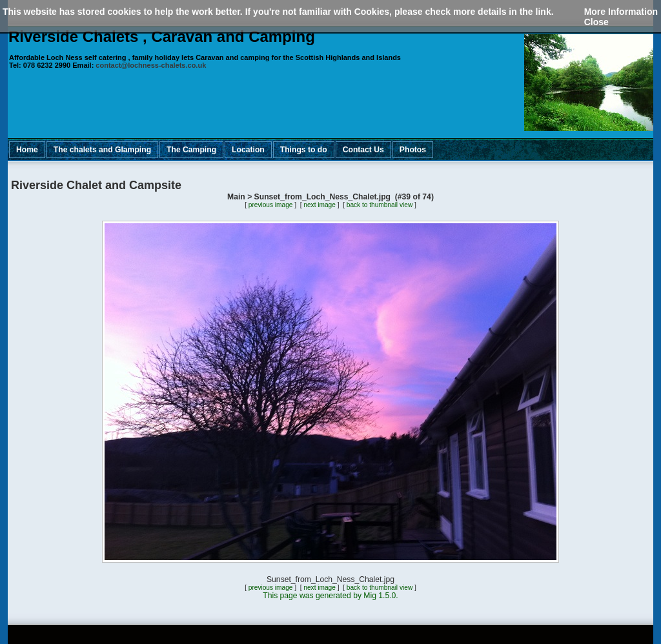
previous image (271, 205)
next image (320, 205)
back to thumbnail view (380, 205)
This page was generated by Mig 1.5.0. (330, 596)
